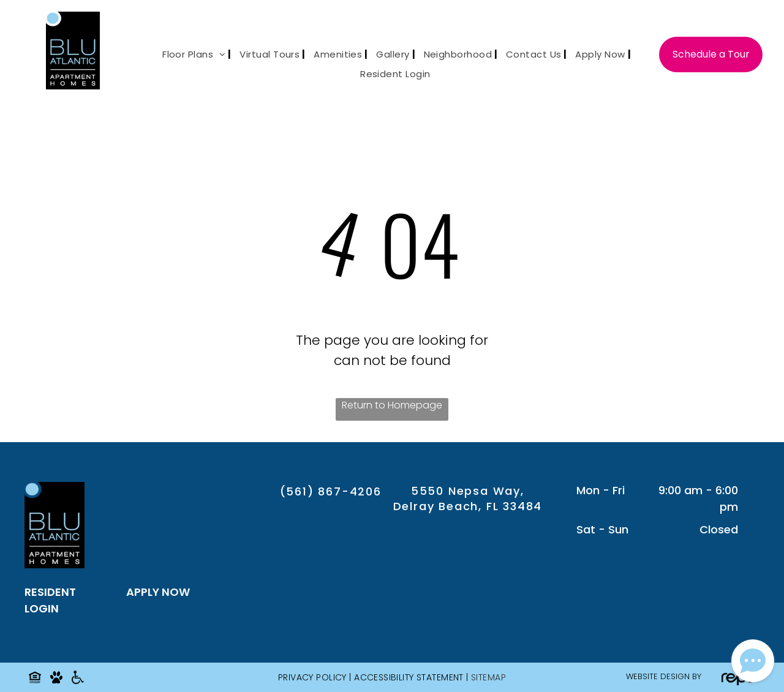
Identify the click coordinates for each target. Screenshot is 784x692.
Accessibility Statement (409, 677)
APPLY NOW (158, 592)
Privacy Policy (312, 677)
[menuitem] (192, 55)
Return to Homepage (392, 405)
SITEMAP (488, 677)
